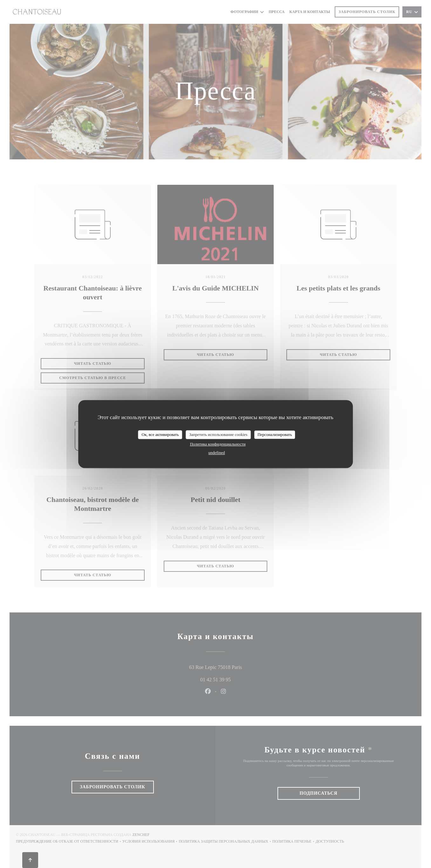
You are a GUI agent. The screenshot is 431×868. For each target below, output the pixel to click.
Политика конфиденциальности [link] (218, 444)
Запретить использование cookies (218, 434)
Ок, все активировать (160, 434)
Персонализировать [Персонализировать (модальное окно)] (275, 434)
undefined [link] (217, 453)
